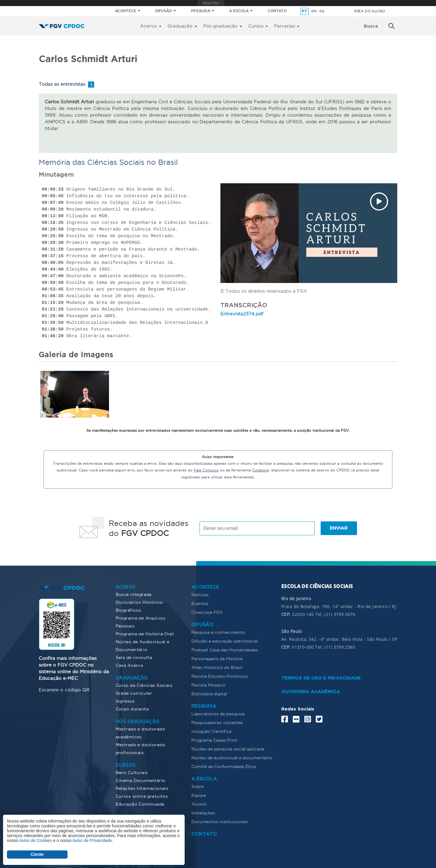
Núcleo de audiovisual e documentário (232, 757)
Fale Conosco (206, 470)
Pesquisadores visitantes (217, 722)
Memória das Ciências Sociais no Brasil (108, 162)
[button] (75, 393)
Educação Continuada (140, 804)
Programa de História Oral (145, 634)
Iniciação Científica (211, 731)
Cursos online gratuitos (142, 796)
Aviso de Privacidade (92, 840)
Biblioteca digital (209, 693)
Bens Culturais (132, 772)
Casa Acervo (130, 665)
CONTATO (277, 11)
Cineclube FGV (207, 612)
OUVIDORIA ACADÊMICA (311, 692)
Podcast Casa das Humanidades (225, 650)
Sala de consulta (134, 657)
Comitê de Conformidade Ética (224, 766)
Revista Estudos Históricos (220, 676)
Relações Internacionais (142, 788)
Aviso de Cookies (35, 840)
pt (304, 11)
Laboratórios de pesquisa (218, 713)
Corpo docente (132, 709)
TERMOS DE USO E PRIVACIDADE (321, 678)
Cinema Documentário (140, 780)
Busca (371, 26)
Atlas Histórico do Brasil (217, 667)
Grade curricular (134, 693)
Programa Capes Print (214, 740)
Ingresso (125, 701)
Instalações (203, 813)
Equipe (199, 795)
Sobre (198, 786)
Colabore (261, 470)
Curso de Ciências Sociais (144, 685)
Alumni (199, 804)
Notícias (200, 594)
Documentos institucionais (220, 821)
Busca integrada (134, 594)
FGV (211, 3)
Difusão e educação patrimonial (225, 641)
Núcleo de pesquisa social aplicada (228, 749)
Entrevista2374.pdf (242, 314)
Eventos (200, 603)
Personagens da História (217, 658)
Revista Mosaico (208, 685)
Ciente (37, 854)
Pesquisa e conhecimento (218, 632)
